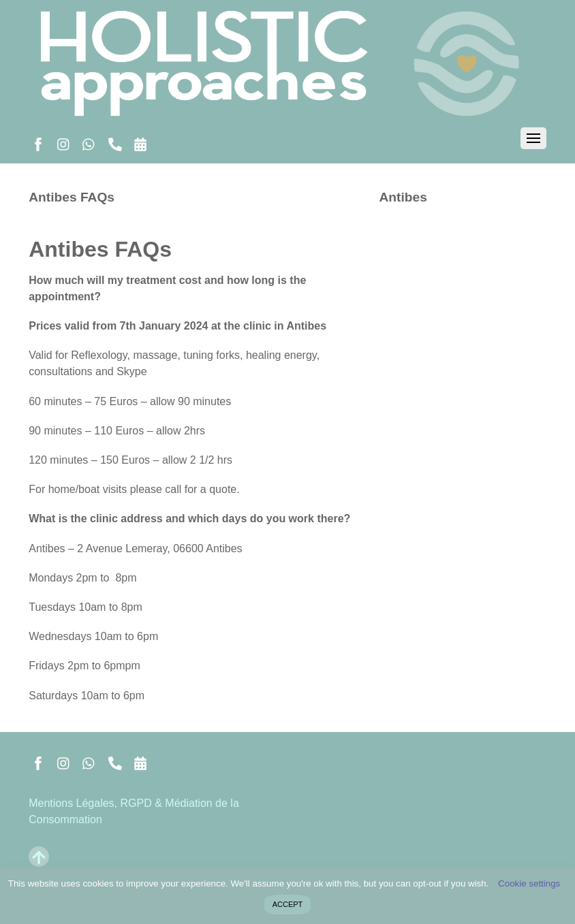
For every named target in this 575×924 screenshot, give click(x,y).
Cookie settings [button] (529, 883)
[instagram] (64, 143)
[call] (115, 143)
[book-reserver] (140, 143)
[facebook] (38, 143)
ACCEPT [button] (288, 904)
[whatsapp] (89, 143)
